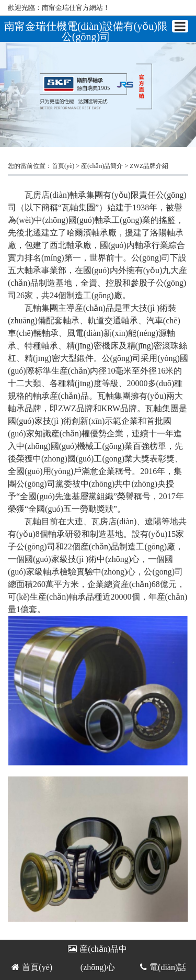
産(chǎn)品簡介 (102, 166)
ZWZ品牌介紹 (149, 166)
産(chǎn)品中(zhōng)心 (97, 951)
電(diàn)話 (163, 967)
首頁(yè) (63, 166)
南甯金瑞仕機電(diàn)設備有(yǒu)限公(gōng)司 (86, 31)
